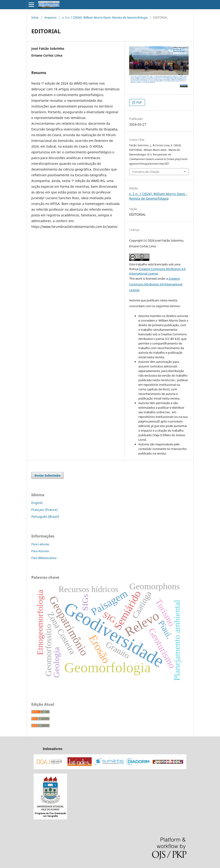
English (37, 503)
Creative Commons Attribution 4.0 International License (156, 284)
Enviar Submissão (47, 475)
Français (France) (44, 510)
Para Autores (40, 551)
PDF (139, 102)
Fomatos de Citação (146, 172)
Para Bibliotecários (44, 558)
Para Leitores (40, 544)
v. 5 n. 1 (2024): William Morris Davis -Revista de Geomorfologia (105, 17)
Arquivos (50, 17)
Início (35, 17)
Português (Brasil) (45, 517)
